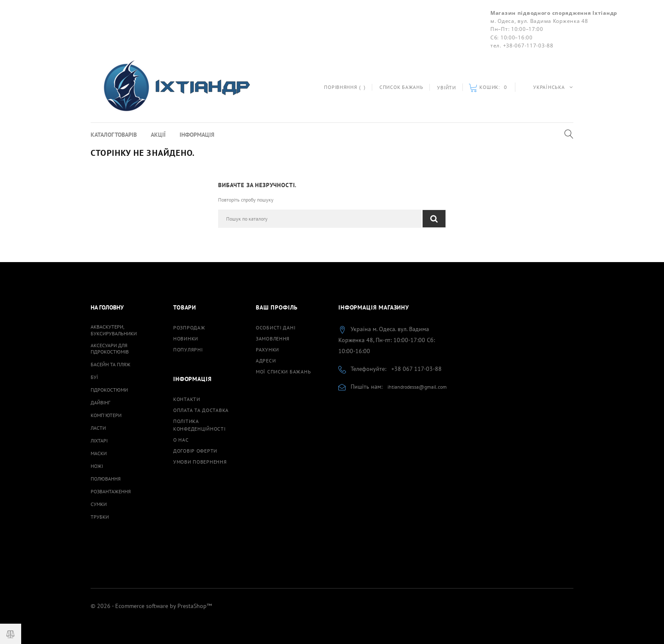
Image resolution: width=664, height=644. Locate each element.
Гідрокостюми (109, 390)
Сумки (99, 504)
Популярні (188, 350)
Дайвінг (100, 402)
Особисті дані (275, 328)
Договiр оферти (195, 451)
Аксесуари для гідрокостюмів (110, 348)
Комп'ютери (106, 415)
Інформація (197, 135)
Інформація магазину (374, 307)
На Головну (107, 307)
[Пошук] (320, 219)
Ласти (98, 428)
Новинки (186, 339)
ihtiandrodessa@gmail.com (417, 387)
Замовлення (273, 339)
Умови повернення (200, 462)
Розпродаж (189, 328)
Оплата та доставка (201, 410)
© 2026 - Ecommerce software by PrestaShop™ (151, 606)
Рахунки (267, 350)
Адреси (266, 361)
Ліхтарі (99, 441)
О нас (181, 440)
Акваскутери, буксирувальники (114, 330)
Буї (94, 377)
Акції (158, 135)
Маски (99, 453)
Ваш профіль (277, 307)
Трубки (100, 517)
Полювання (106, 479)
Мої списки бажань (283, 372)
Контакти (187, 399)
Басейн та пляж (111, 364)
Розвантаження (111, 491)
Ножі (97, 466)
